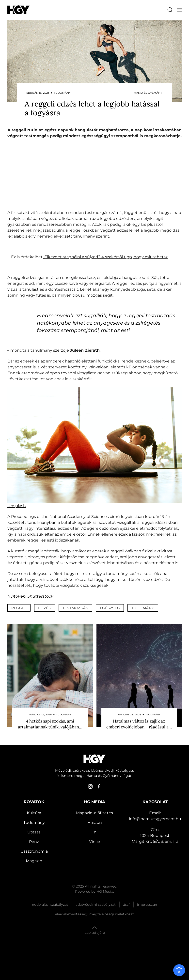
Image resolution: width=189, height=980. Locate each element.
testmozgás (75, 608)
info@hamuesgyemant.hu (155, 819)
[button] (179, 10)
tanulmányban (42, 522)
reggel (19, 608)
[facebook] (99, 786)
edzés (45, 608)
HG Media (105, 891)
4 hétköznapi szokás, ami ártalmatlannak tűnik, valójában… (50, 724)
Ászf (126, 905)
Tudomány (34, 822)
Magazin (34, 861)
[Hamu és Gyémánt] (18, 10)
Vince (95, 842)
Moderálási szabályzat (49, 905)
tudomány (143, 608)
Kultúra (34, 813)
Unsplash (17, 506)
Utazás (34, 832)
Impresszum (148, 905)
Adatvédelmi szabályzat (96, 905)
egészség (110, 608)
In (94, 832)
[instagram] (90, 786)
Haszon (95, 822)
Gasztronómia (34, 851)
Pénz (34, 842)
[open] (179, 970)
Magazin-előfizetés (94, 813)
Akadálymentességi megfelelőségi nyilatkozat (94, 914)
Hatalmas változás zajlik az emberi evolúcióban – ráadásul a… (139, 724)
